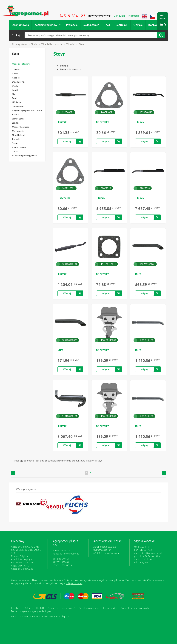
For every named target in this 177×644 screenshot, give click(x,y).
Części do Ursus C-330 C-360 (25, 547)
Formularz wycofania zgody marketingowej (32, 611)
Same (15, 143)
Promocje (72, 25)
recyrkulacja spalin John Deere (27, 110)
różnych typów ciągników (24, 155)
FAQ (107, 25)
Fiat (14, 94)
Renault (16, 139)
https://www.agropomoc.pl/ (17, 7)
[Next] (164, 473)
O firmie (138, 25)
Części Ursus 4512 (20, 566)
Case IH (16, 78)
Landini (16, 123)
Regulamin (122, 25)
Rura (138, 274)
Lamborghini (18, 119)
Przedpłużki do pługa (21, 559)
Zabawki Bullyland (20, 556)
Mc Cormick (18, 131)
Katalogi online (110, 608)
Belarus (16, 74)
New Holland (18, 135)
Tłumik (62, 122)
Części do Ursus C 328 (22, 569)
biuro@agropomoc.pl (151, 553)
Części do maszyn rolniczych (135, 608)
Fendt (15, 90)
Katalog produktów (47, 25)
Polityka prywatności (89, 608)
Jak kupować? (91, 25)
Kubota (16, 115)
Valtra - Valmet (19, 147)
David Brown (18, 82)
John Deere (18, 106)
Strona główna (20, 25)
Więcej (67, 141)
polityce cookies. (74, 583)
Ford (14, 98)
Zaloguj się (53, 608)
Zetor (15, 151)
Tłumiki (16, 69)
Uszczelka (103, 122)
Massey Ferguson (21, 127)
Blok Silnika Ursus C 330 (23, 563)
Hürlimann (17, 102)
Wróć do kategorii (22, 64)
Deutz (15, 86)
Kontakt (153, 25)
